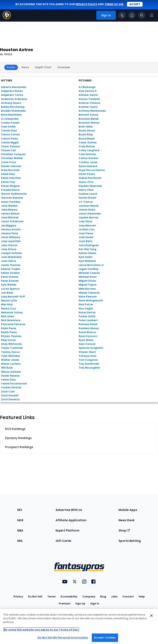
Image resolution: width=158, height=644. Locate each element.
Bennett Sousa (88, 115)
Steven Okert (87, 352)
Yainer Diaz (8, 380)
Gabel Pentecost (90, 178)
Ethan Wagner (10, 186)
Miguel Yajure (88, 285)
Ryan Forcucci (88, 336)
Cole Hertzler (87, 154)
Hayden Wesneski (90, 186)
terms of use (114, 4)
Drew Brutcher (10, 170)
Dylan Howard (88, 166)
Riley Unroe (8, 340)
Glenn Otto (86, 182)
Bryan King (86, 134)
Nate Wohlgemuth (91, 300)
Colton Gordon (88, 158)
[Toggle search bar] (142, 15)
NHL (20, 541)
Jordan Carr (87, 229)
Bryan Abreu (87, 131)
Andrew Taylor (88, 107)
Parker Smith (87, 316)
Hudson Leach (88, 194)
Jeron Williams (11, 237)
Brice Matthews (11, 115)
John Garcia (9, 245)
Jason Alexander (90, 214)
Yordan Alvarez (11, 387)
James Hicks (87, 210)
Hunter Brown (87, 198)
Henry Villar (86, 190)
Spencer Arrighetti (91, 348)
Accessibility (69, 597)
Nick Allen (8, 316)
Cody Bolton (87, 146)
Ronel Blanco (87, 332)
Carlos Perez (9, 139)
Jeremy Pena (10, 233)
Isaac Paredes (11, 202)
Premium (65, 604)
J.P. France (86, 202)
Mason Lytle (9, 300)
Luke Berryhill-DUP (13, 297)
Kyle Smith (85, 257)
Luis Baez (7, 293)
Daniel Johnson (11, 166)
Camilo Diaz (9, 131)
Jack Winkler (9, 206)
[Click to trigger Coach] (122, 15)
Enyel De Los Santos (92, 170)
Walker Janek (10, 360)
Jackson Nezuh (89, 206)
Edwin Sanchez (11, 178)
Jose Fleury (86, 233)
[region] (79, 626)
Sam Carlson (87, 344)
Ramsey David (88, 324)
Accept (135, 4)
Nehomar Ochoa (12, 312)
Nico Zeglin (86, 309)
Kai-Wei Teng (87, 249)
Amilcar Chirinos (89, 103)
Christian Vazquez (13, 154)
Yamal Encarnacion (14, 383)
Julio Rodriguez (89, 245)
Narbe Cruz (9, 309)
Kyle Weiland (87, 261)
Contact (128, 597)
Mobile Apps (128, 510)
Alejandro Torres (12, 95)
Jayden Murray (88, 217)
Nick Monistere (11, 320)
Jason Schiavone (12, 221)
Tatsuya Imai (87, 356)
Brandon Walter (89, 123)
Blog (103, 597)
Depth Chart (43, 67)
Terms (51, 597)
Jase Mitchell (10, 217)
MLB (20, 520)
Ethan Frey (8, 182)
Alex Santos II (88, 91)
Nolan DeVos (87, 312)
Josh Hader (86, 237)
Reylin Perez (9, 332)
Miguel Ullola (87, 281)
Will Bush (7, 368)
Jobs (114, 597)
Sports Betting (130, 541)
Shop (124, 530)
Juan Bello (85, 241)
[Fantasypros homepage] (7, 18)
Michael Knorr (88, 277)
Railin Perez (9, 328)
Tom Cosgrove (88, 360)
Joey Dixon (85, 221)
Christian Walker (12, 158)
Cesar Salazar (11, 146)
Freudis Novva (10, 190)
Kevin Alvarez (10, 281)
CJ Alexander (10, 119)
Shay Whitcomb (11, 344)
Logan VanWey (88, 269)
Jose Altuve (9, 249)
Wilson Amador (11, 372)
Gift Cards (63, 541)
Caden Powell (10, 123)
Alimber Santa (88, 95)
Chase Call (8, 150)
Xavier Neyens (10, 376)
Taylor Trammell (12, 348)
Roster (11, 67)
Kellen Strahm (10, 273)
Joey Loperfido (11, 241)
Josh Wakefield (11, 257)
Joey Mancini (87, 225)
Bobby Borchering (13, 107)
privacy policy (86, 4)
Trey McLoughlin (89, 368)
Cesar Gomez (88, 142)
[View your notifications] (132, 15)
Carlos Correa (10, 134)
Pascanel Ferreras (13, 324)
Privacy (18, 597)
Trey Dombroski (89, 364)
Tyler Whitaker (11, 356)
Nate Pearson (88, 297)
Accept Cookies (105, 638)
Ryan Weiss (86, 340)
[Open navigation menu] (152, 15)
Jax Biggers (9, 225)
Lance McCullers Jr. (91, 265)
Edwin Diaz (8, 174)
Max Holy (7, 304)
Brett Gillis (86, 127)
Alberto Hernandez (14, 87)
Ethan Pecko (87, 174)
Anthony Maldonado (92, 111)
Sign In (95, 604)
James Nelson (10, 214)
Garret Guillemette (14, 194)
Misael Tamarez (89, 293)
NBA (20, 530)
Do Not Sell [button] (35, 597)
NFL (20, 510)
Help (142, 597)
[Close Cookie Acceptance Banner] (151, 616)
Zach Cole (8, 392)
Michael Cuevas (89, 273)
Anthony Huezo (11, 103)
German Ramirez (12, 198)
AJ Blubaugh (87, 87)
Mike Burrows (87, 289)
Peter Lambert (88, 320)
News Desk (127, 520)
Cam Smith (8, 127)
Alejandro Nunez (12, 91)
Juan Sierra (9, 261)
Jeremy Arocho (11, 229)
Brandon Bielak (89, 119)
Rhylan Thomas (11, 336)
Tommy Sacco (10, 352)
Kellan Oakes (87, 253)
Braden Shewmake (13, 111)
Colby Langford (89, 150)
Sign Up (80, 604)
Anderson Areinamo (14, 99)
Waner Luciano (11, 364)
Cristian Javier (88, 162)
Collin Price (8, 162)
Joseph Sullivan (11, 253)
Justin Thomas (11, 265)
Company (89, 597)
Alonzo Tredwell (89, 99)
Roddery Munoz (89, 328)
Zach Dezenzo (10, 399)
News (25, 67)
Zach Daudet (10, 395)
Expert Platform (67, 530)
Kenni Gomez (10, 277)
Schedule (64, 67)
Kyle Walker (9, 285)
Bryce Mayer (87, 139)
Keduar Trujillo (11, 269)
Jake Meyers (9, 210)
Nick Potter (86, 304)
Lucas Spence (10, 289)
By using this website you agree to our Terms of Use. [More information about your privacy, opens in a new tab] (41, 630)
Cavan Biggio (10, 142)
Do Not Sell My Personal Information (63, 638)
